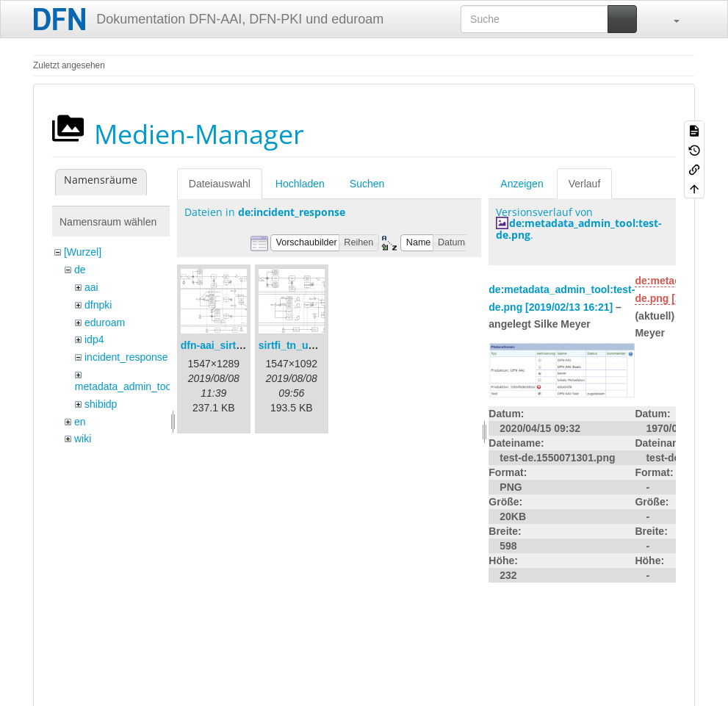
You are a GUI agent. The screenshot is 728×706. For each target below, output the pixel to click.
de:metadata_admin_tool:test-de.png (579, 228)
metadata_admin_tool (125, 386)
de (80, 270)
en (80, 422)
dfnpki (98, 305)
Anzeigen (522, 184)
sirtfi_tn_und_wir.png (311, 345)
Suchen (367, 184)
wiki (83, 439)
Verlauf (585, 184)
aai (91, 287)
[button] (669, 19)
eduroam (105, 323)
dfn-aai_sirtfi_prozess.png (245, 345)
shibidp (101, 404)
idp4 (94, 339)
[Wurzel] (83, 252)
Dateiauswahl (220, 184)
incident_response (126, 357)
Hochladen (300, 184)
